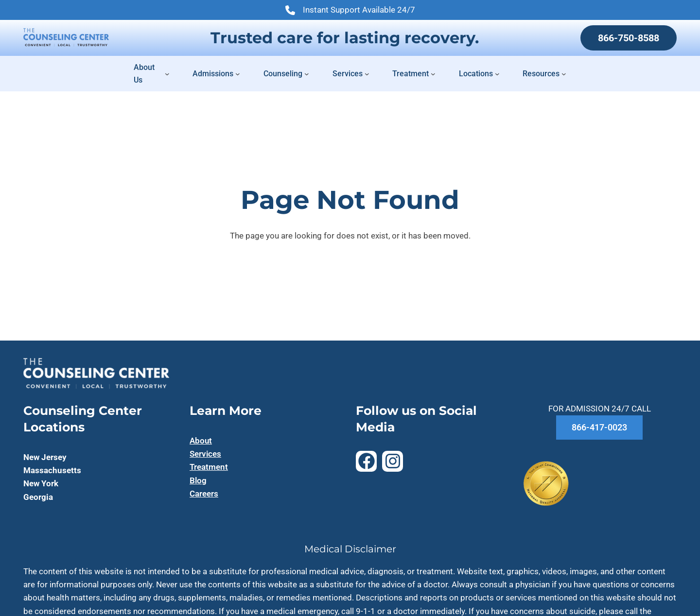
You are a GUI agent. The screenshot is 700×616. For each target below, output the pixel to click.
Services (205, 454)
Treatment (209, 467)
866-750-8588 (629, 38)
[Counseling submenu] (307, 74)
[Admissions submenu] (238, 74)
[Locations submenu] (497, 74)
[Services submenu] (367, 74)
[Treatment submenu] (433, 74)
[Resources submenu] (564, 74)
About (201, 441)
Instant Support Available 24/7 (350, 11)
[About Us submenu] (167, 74)
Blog (198, 480)
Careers (204, 494)
